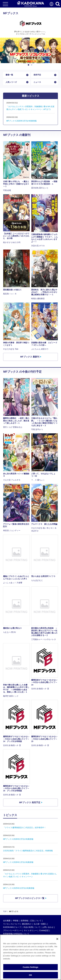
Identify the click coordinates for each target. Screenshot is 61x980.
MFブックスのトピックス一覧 (30, 898)
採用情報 (24, 921)
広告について (36, 921)
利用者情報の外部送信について (16, 934)
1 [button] (29, 65)
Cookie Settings (30, 967)
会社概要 (7, 921)
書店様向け (27, 924)
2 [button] (32, 65)
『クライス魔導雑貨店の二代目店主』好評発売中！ (25, 828)
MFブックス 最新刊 (30, 357)
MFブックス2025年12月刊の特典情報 (19, 888)
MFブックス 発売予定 (30, 802)
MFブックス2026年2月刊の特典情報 (18, 839)
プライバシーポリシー (12, 930)
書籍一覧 (9, 75)
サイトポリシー (30, 930)
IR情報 (16, 921)
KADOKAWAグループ (12, 927)
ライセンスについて (11, 924)
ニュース (37, 82)
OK (31, 975)
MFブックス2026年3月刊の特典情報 (21, 121)
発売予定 (37, 75)
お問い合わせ (48, 927)
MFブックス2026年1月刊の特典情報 (18, 862)
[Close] (57, 939)
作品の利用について (32, 927)
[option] (30, 50)
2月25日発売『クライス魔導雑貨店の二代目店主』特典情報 (28, 851)
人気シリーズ (11, 82)
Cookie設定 (44, 930)
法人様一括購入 (40, 924)
